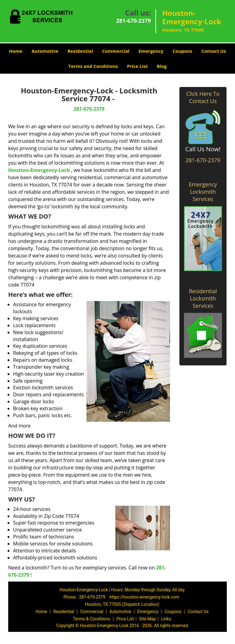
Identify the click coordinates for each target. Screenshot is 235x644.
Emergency (151, 51)
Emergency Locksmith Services (203, 192)
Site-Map (147, 619)
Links (166, 619)
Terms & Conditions (92, 619)
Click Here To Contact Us (203, 97)
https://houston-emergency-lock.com (144, 597)
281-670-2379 (133, 21)
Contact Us (214, 51)
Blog (162, 66)
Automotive (45, 51)
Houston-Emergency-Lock (39, 170)
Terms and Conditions (93, 66)
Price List (137, 66)
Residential (80, 51)
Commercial (116, 51)
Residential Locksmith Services (203, 298)
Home (16, 51)
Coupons (182, 51)
